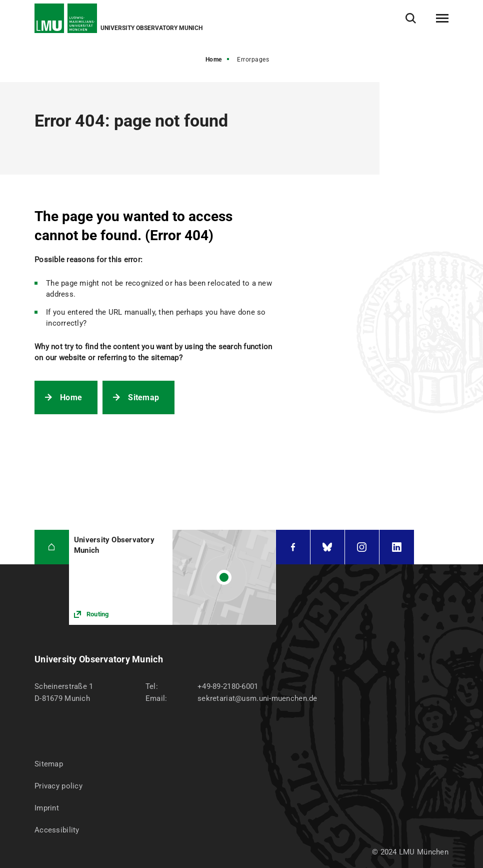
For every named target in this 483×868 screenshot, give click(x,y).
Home (214, 60)
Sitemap (143, 397)
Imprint (47, 808)
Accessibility (57, 830)
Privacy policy (58, 786)
